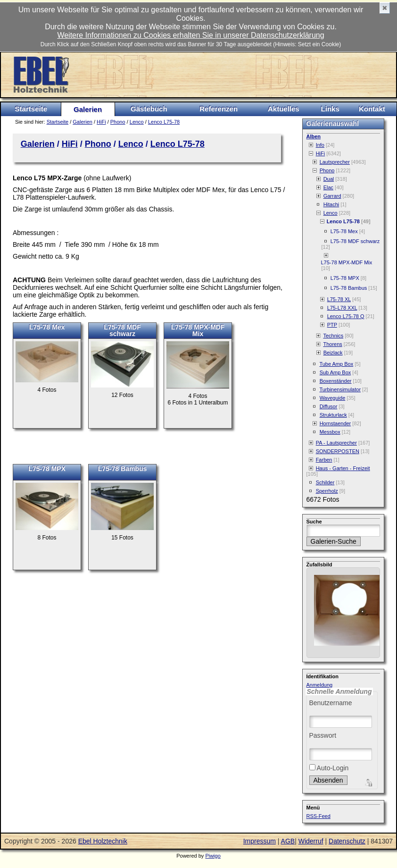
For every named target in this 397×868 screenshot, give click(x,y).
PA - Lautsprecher (336, 443)
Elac (328, 187)
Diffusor (329, 406)
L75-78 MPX (47, 469)
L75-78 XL (339, 299)
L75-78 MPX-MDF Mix (198, 330)
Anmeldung (320, 685)
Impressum (260, 841)
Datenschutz (347, 841)
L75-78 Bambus (122, 469)
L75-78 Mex (47, 327)
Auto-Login (329, 768)
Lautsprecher (335, 162)
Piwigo (213, 856)
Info (320, 145)
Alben (314, 136)
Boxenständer (336, 381)
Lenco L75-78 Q (346, 316)
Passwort (323, 735)
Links (330, 109)
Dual (329, 179)
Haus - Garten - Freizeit (343, 468)
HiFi (101, 122)
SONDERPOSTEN (338, 451)
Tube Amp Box (336, 364)
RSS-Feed (318, 816)
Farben (324, 460)
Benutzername (331, 703)
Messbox (330, 432)
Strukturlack (333, 415)
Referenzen (219, 109)
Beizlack (333, 353)
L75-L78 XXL (342, 308)
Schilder (325, 482)
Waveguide (333, 398)
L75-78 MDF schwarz (122, 330)
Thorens (332, 344)
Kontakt (372, 109)
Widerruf (311, 841)
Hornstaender (335, 423)
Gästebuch (149, 109)
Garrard (332, 196)
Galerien (88, 109)
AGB (288, 841)
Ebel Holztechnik (103, 841)
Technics (333, 336)
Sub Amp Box (335, 372)
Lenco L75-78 (164, 122)
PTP (332, 325)
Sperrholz (327, 491)
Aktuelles (284, 109)
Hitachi (331, 204)
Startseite (31, 109)
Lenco (137, 122)
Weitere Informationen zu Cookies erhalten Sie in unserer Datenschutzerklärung (190, 35)
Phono (118, 122)
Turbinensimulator (340, 389)
